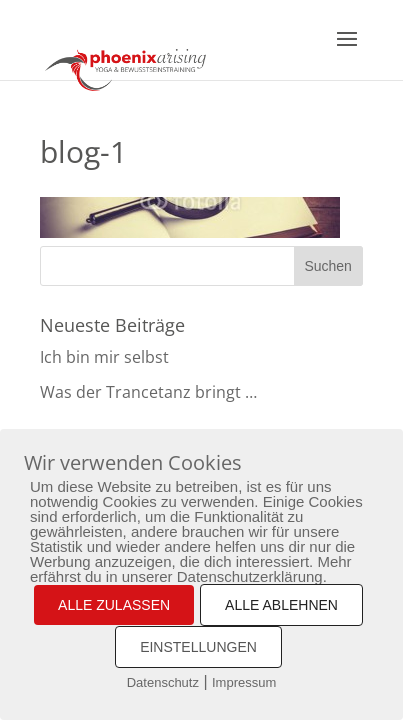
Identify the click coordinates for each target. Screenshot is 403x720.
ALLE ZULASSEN (114, 605)
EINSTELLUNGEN (198, 647)
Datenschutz (163, 682)
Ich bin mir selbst (104, 357)
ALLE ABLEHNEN (281, 605)
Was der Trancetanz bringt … (148, 392)
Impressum (244, 682)
